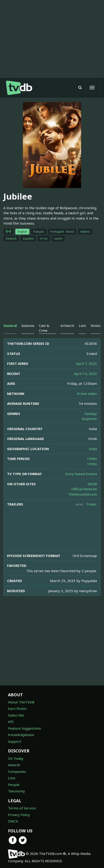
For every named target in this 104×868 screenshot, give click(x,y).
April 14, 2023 (85, 374)
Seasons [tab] (28, 325)
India (93, 449)
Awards (14, 765)
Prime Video (87, 394)
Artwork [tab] (67, 325)
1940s (92, 459)
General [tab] (10, 325)
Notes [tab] (96, 325)
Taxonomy (16, 791)
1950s (92, 464)
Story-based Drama (81, 474)
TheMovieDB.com (82, 494)
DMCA (13, 821)
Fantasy (91, 414)
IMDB (92, 484)
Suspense (89, 419)
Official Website (84, 489)
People (14, 785)
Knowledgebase (21, 735)
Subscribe (16, 715)
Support (15, 741)
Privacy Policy (19, 815)
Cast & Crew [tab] (44, 328)
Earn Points (17, 708)
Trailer (91, 504)
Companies (17, 771)
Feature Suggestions (25, 728)
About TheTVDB (21, 702)
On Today (16, 758)
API (11, 722)
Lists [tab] (82, 325)
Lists (12, 778)
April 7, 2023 (86, 363)
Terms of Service (22, 808)
